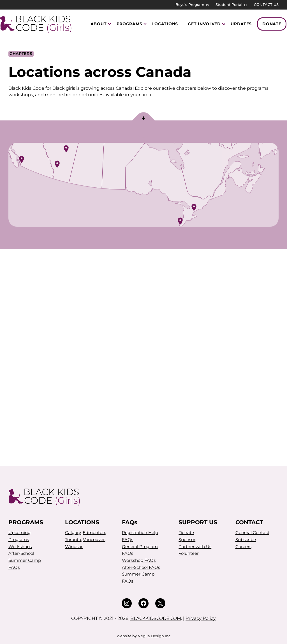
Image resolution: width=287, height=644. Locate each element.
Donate (272, 24)
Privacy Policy (201, 618)
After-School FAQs (141, 567)
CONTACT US (266, 5)
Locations (165, 24)
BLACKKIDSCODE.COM (156, 618)
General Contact (252, 533)
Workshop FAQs (139, 560)
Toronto (73, 540)
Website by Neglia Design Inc (143, 636)
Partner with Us (195, 547)
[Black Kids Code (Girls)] (37, 24)
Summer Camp (25, 560)
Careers (243, 547)
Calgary (73, 533)
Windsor (74, 547)
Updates (241, 24)
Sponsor (187, 540)
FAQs (14, 567)
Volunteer (189, 553)
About (99, 24)
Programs (129, 24)
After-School (21, 553)
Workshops (20, 547)
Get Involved (204, 24)
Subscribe (246, 540)
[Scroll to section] (143, 119)
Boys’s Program (190, 5)
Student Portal (229, 5)
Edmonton (94, 533)
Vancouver (94, 540)
